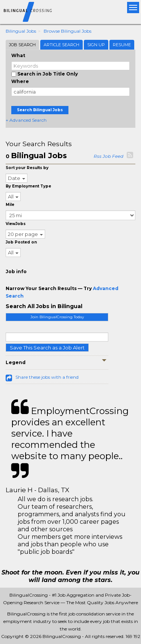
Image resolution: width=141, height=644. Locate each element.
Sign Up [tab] (96, 45)
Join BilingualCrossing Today (57, 317)
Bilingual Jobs (21, 31)
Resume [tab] (122, 45)
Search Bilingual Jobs (40, 110)
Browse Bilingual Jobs (67, 31)
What (18, 55)
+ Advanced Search (26, 120)
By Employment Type (28, 186)
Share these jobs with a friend (47, 377)
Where (20, 81)
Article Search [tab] (61, 45)
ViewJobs (16, 224)
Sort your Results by (27, 168)
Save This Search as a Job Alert (47, 348)
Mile (10, 205)
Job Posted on (21, 242)
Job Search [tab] (22, 45)
